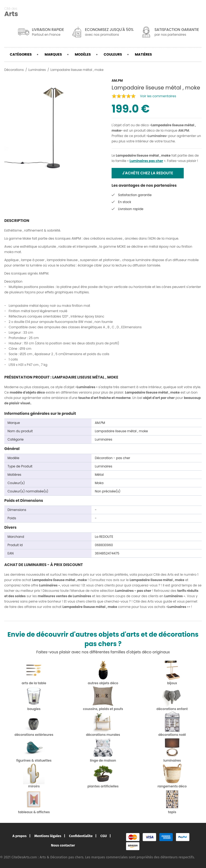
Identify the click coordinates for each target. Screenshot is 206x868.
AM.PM (184, 130)
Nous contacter (63, 845)
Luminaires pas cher (146, 161)
